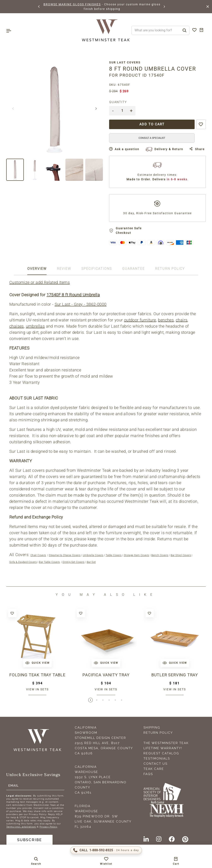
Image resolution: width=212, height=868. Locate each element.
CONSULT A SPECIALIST (152, 138)
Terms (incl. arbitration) (21, 827)
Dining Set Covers (74, 562)
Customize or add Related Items (40, 282)
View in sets (37, 689)
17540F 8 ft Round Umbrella (73, 295)
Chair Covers (38, 555)
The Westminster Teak (166, 743)
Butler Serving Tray (175, 675)
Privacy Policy (48, 827)
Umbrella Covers (93, 555)
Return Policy (158, 733)
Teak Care (154, 769)
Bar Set (91, 562)
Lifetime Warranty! (163, 748)
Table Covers (114, 555)
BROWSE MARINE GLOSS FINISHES (72, 4)
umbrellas (35, 326)
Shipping (152, 728)
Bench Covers (160, 555)
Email (13, 786)
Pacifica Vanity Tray (106, 675)
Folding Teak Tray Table (37, 675)
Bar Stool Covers (181, 555)
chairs (182, 320)
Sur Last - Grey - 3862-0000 (81, 304)
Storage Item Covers (137, 555)
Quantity (118, 102)
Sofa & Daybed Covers (23, 562)
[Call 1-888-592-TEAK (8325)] (106, 850)
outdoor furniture (140, 320)
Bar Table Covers (49, 562)
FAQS (148, 774)
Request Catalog (161, 753)
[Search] (184, 30)
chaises (17, 326)
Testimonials (157, 759)
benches (166, 320)
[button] (39, 7)
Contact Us (155, 764)
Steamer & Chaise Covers (65, 555)
